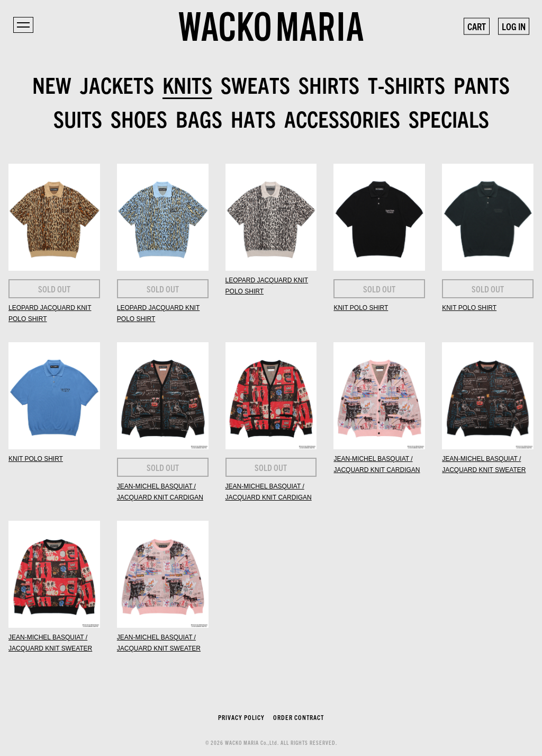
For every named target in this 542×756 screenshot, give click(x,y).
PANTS (482, 84)
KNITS (187, 84)
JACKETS (117, 84)
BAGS (199, 118)
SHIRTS (329, 84)
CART (477, 26)
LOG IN (514, 26)
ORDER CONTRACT (299, 717)
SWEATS (255, 84)
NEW (52, 84)
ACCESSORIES (342, 118)
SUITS (78, 118)
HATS (253, 118)
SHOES (139, 118)
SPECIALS (449, 118)
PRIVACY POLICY (241, 717)
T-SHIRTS (406, 84)
